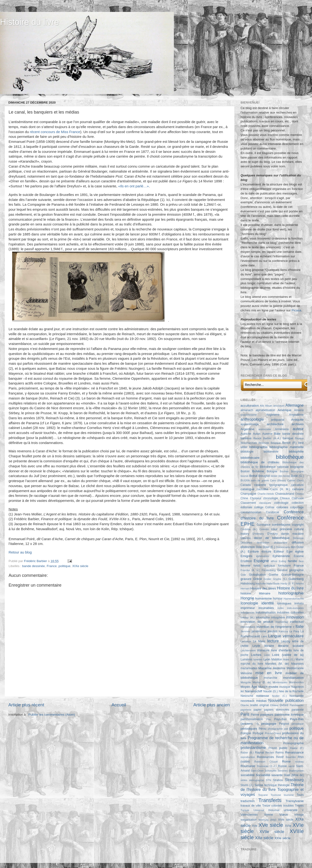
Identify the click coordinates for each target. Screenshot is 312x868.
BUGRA (245, 480)
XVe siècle (271, 825)
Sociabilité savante (269, 775)
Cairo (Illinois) (278, 480)
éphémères (262, 556)
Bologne (272, 471)
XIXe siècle (80, 566)
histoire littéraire (255, 593)
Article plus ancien (212, 705)
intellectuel (297, 622)
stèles (244, 780)
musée (274, 687)
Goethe (273, 575)
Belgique (276, 443)
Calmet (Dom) (295, 480)
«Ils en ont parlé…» (133, 186)
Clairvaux (298, 498)
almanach (247, 410)
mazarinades (249, 668)
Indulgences (247, 613)
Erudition (246, 561)
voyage (299, 815)
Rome (286, 761)
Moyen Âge (249, 687)
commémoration (251, 512)
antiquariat (278, 420)
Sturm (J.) (247, 785)
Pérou (262, 729)
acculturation (250, 406)
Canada (246, 485)
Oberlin (245, 705)
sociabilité (248, 775)
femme (245, 566)
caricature (297, 485)
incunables (266, 608)
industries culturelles (290, 613)
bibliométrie (271, 452)
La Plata (294, 631)
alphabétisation (265, 410)
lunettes (258, 659)
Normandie (297, 696)
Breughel (264, 476)
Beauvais (264, 443)
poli (286, 729)
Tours (300, 795)
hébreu (300, 584)
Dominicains (283, 547)
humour (278, 599)
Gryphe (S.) (280, 579)
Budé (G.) (297, 476)
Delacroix (298, 538)
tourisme (289, 795)
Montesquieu (280, 682)
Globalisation (257, 575)
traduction (248, 801)
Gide (243, 575)
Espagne (261, 561)
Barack (257, 438)
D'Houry (272, 534)
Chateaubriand (285, 494)
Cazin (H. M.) (280, 489)
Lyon (267, 659)
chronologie (270, 498)
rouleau (299, 762)
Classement (248, 503)
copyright (298, 525)
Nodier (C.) (279, 696)
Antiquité (297, 420)
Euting (283, 561)
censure (298, 489)
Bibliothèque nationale (274, 467)
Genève (282, 570)
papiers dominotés (277, 710)
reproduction (248, 757)
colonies (282, 507)
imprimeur (248, 608)
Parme (255, 715)
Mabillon (277, 659)
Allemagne (295, 405)
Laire (264, 636)
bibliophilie (296, 451)
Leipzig (286, 641)
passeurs (267, 715)
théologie (284, 785)
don (293, 547)
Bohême (258, 471)
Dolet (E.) (269, 547)
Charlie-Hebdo (266, 494)
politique (64, 566)
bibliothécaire (250, 458)
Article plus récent (26, 705)
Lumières (247, 659)
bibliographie (259, 447)
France (52, 566)
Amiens (299, 410)
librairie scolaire (291, 646)
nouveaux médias (254, 701)
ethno (274, 561)
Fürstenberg (269, 570)
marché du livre (252, 664)
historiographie (291, 593)
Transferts (270, 800)
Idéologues (284, 604)
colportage (297, 507)
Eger (290, 552)
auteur (298, 429)
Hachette (261, 584)
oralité (254, 705)
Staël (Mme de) (294, 775)
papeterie (246, 710)
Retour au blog (20, 552)
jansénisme (259, 631)
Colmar (270, 507)
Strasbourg (294, 780)
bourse (244, 476)
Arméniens (282, 429)
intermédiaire (248, 627)
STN (268, 780)
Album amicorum (275, 406)
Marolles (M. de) (277, 664)
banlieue (246, 438)
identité (268, 603)
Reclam (270, 753)
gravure (246, 579)
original (264, 705)
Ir (294, 627)
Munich (263, 687)
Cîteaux (285, 498)
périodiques (249, 729)
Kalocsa (283, 631)
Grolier (267, 579)
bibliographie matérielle (287, 447)
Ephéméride (281, 556)
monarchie (271, 678)
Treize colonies (272, 806)
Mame (300, 659)
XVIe (288, 826)
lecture (273, 641)
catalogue (248, 489)
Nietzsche (247, 696)
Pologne (246, 733)
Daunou (246, 538)
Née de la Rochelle (291, 691)
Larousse (246, 641)
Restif (280, 757)
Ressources (265, 757)
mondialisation (293, 678)
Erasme (299, 556)
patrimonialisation (252, 719)
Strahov (278, 780)
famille (292, 561)
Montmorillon (296, 682)
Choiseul (255, 498)
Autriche (246, 434)
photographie (275, 729)
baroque (288, 438)
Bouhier (284, 471)
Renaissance (294, 752)
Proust (273, 748)
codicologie (281, 503)
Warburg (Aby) (267, 820)
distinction (248, 547)
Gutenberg (296, 579)
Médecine (279, 668)
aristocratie (265, 429)
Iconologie (249, 603)
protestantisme (253, 748)
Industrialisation (266, 613)
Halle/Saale (273, 584)
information (263, 618)
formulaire (284, 566)
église (299, 551)
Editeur (279, 551)
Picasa (296, 310)
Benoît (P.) (289, 443)
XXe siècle (264, 838)
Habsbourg (248, 584)
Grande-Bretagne (292, 575)
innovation (295, 617)
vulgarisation (249, 820)
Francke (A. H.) (250, 570)
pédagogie (269, 724)
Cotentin (264, 529)
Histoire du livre (30, 22)
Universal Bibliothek (267, 810)
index (281, 608)
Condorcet (272, 512)
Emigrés (247, 556)
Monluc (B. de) (262, 682)
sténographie (257, 780)
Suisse (259, 785)
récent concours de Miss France (55, 132)
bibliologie (247, 452)
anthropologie (252, 419)
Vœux (284, 815)
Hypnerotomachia (294, 599)
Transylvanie (295, 801)
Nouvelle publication (286, 700)
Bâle (277, 434)
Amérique (285, 410)
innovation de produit (257, 622)
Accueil (119, 705)
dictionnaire (280, 543)
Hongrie (247, 598)
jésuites (272, 631)
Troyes (299, 806)
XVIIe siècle (272, 832)
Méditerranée (295, 668)
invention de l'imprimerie (274, 627)
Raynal (259, 753)
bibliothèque (290, 457)
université (291, 810)
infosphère (278, 618)
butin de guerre (260, 480)
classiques (265, 503)
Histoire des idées (263, 588)
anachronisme (249, 415)
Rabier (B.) (247, 753)
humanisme (264, 598)
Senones (283, 771)
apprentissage (250, 424)
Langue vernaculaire (286, 636)
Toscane (263, 795)
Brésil (253, 476)
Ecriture (253, 551)
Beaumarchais (249, 443)
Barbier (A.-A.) (272, 438)
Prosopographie (293, 743)
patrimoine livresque (289, 715)
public (283, 748)
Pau (269, 719)
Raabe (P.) (297, 748)
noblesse (263, 696)
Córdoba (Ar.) (249, 529)
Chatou (299, 494)
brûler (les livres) (280, 476)
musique (285, 687)
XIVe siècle (286, 820)
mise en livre (269, 673)
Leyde (256, 646)
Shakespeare (296, 771)
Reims (280, 753)
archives (298, 424)
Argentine (247, 429)
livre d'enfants (281, 650)
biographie (297, 467)
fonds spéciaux (264, 566)
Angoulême (296, 415)
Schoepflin (271, 771)
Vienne (269, 815)
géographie (296, 570)
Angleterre (273, 415)
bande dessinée (33, 566)
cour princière (282, 529)
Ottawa (274, 705)
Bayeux (299, 438)
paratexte (298, 710)
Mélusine (246, 673)
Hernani (245, 589)
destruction (263, 543)
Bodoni (245, 471)
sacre (292, 766)
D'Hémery (258, 534)
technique (270, 785)
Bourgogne (297, 471)
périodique (298, 724)
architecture (275, 424)
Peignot (284, 724)
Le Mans (259, 641)
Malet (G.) (289, 659)
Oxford (284, 705)
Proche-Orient (273, 733)
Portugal (258, 733)
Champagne (248, 494)
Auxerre (267, 434)
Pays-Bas (280, 719)
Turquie (245, 810)
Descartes (246, 543)
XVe (255, 826)
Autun (257, 434)
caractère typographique (271, 485)
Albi (262, 406)
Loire (267, 655)
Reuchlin (291, 757)
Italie (300, 626)
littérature (263, 650)
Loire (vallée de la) (288, 655)
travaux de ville (251, 806)
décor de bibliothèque (272, 538)
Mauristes (297, 664)
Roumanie (248, 766)
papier (258, 710)
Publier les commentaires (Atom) (52, 715)
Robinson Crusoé (266, 762)
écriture (266, 552)
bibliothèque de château (260, 462)
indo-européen (295, 608)
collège (259, 507)
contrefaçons (281, 525)
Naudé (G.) (270, 691)
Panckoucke (297, 705)
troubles (289, 806)
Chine (244, 498)
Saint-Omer (257, 771)
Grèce (258, 579)
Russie (282, 766)
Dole (259, 547)
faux (301, 561)
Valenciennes (249, 815)
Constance (264, 525)
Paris (245, 714)
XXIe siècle (282, 838)
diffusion (298, 542)
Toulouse (276, 795)
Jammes (245, 631)
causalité (262, 489)
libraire (269, 646)
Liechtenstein (248, 650)
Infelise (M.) (247, 618)
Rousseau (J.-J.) (267, 766)
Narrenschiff (254, 691)
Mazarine (265, 668)
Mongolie (246, 682)
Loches (256, 655)
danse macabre (292, 534)
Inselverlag (282, 622)
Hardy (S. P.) (288, 584)
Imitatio (299, 604)
